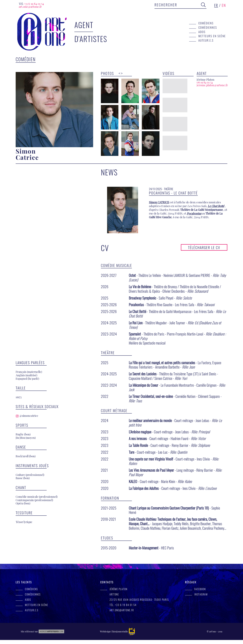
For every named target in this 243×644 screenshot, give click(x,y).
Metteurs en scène (212, 36)
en (224, 5)
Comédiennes (208, 27)
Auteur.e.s (206, 40)
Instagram (201, 598)
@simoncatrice (27, 246)
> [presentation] (122, 73)
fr (216, 5)
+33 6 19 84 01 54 (31, 4)
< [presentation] (119, 73)
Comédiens (206, 23)
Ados (202, 32)
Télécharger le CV (204, 251)
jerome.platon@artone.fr (212, 85)
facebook (200, 593)
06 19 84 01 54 (205, 82)
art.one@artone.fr (30, 7)
